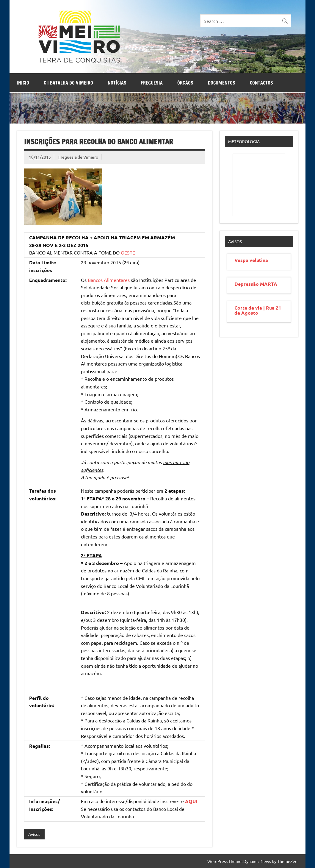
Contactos (261, 83)
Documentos (222, 83)
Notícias (117, 83)
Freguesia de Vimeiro (78, 157)
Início (23, 83)
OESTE (128, 252)
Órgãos (185, 83)
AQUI (191, 801)
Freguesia (152, 83)
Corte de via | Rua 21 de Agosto (258, 310)
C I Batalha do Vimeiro (68, 83)
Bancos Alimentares (109, 280)
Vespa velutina (251, 260)
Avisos (34, 834)
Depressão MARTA (256, 284)
